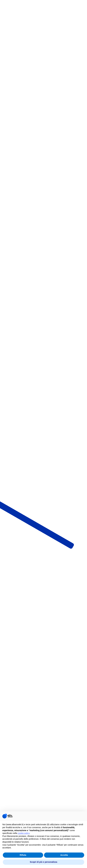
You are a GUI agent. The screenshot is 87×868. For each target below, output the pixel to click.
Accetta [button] (64, 855)
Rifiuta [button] (23, 855)
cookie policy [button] (24, 833)
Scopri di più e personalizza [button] (43, 862)
